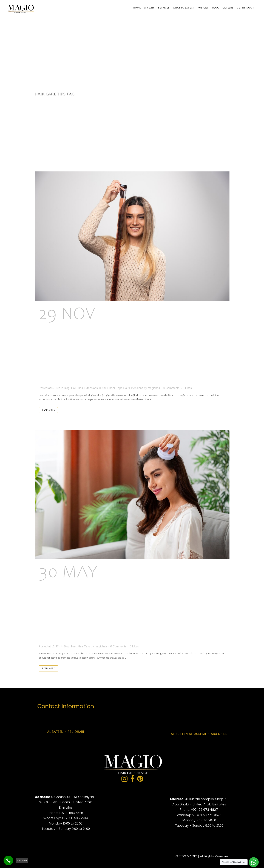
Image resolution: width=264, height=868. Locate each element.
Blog (67, 388)
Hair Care (84, 646)
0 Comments (171, 388)
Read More (48, 410)
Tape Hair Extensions (130, 388)
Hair (74, 388)
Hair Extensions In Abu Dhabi (96, 388)
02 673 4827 (208, 810)
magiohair (154, 388)
